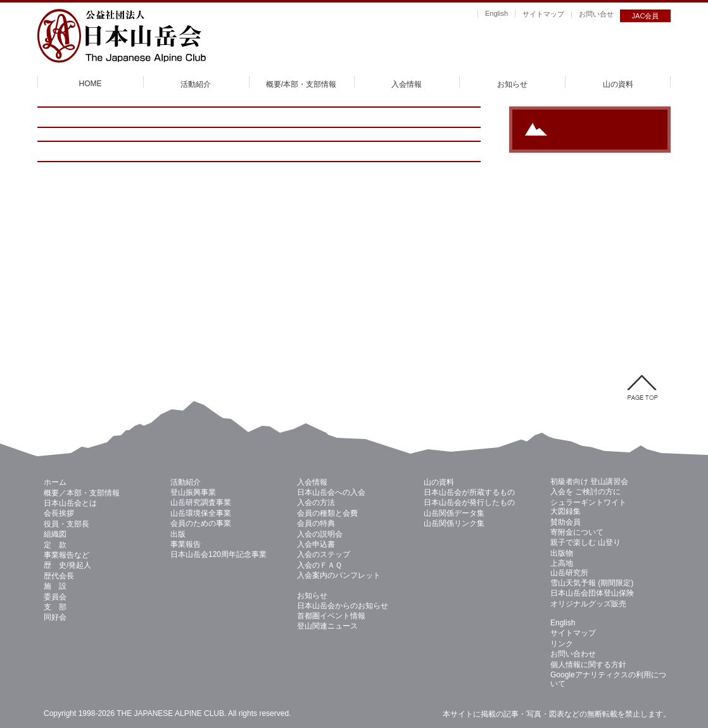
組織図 (55, 534)
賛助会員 (566, 522)
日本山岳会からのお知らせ (343, 606)
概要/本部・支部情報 (301, 84)
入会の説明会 (320, 534)
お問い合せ (596, 14)
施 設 (55, 586)
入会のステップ (324, 554)
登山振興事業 (193, 492)
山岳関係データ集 (454, 513)
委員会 (55, 597)
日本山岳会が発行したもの (469, 502)
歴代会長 (59, 576)
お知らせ (512, 84)
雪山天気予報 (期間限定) (592, 583)
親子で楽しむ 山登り (585, 542)
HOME (91, 84)
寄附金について (577, 532)
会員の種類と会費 (327, 513)
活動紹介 (196, 84)
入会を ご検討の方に (585, 492)
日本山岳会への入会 (331, 492)
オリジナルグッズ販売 (588, 604)
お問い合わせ (573, 654)
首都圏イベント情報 (331, 616)
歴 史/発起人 (67, 565)
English (496, 13)
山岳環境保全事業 (201, 513)
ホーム (55, 482)
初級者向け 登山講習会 (589, 482)
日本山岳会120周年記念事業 (218, 554)
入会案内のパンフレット (339, 575)
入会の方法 (316, 502)
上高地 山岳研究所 (569, 568)
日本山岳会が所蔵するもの (469, 492)
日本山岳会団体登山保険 (592, 593)
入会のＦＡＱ (319, 565)
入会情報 (407, 84)
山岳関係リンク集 (454, 523)
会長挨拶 (59, 513)
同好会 (55, 617)
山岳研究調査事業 (201, 502)
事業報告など (66, 555)
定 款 (55, 545)
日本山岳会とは (70, 503)
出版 (178, 534)
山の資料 (618, 84)
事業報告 (186, 544)
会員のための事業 (201, 523)
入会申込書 (316, 544)
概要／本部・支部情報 (82, 493)
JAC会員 (646, 16)
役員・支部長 (66, 524)
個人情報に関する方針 (588, 665)
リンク (562, 644)
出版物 (562, 553)
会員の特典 (316, 523)
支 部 (55, 607)
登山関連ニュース (327, 626)
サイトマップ (543, 14)
